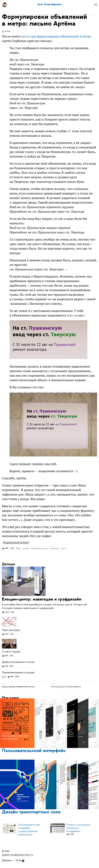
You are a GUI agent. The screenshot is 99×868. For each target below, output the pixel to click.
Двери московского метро (18, 662)
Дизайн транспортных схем (31, 812)
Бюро (18, 548)
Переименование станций (18, 673)
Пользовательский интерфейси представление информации (29, 829)
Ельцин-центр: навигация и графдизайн (42, 600)
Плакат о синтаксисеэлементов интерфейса (78, 828)
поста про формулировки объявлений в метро (56, 36)
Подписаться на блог (16, 543)
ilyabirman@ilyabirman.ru (18, 855)
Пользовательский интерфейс (34, 751)
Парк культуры (11, 630)
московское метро (39, 548)
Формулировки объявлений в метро (18, 687)
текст (63, 548)
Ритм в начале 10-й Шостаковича (66, 687)
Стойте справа (11, 652)
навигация (54, 548)
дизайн (26, 548)
